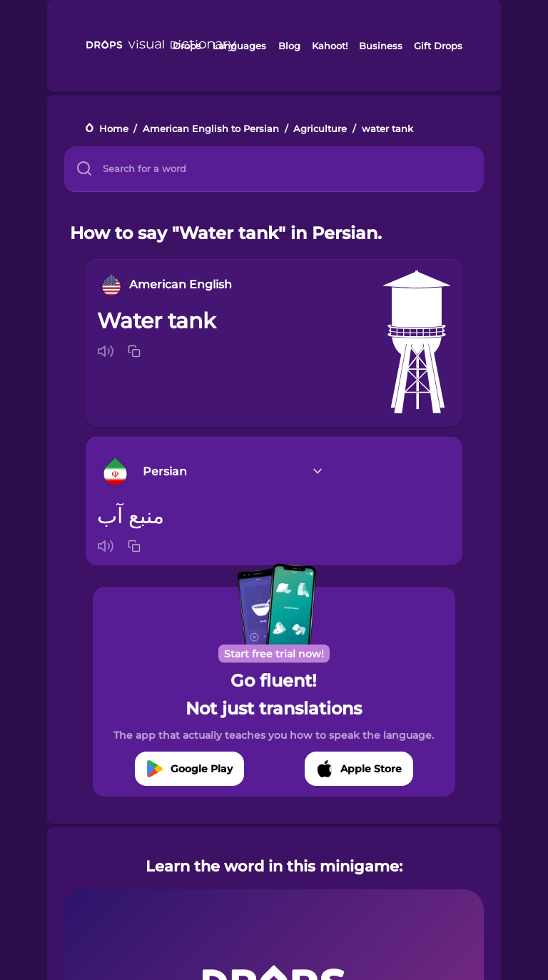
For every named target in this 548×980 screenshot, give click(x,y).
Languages (239, 46)
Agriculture (320, 129)
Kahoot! (330, 46)
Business (381, 46)
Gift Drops (438, 46)
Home (114, 129)
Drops (187, 46)
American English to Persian (211, 129)
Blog (289, 46)
